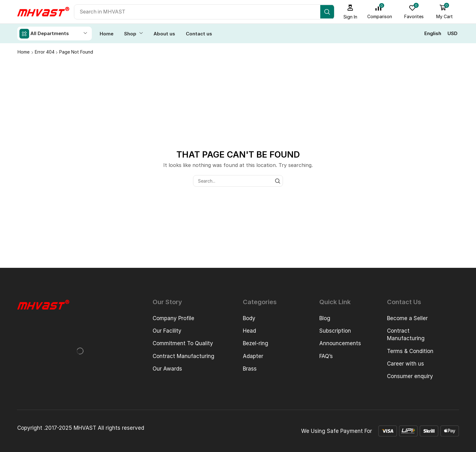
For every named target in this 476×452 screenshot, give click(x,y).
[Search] (332, 12)
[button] (355, 12)
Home (24, 52)
